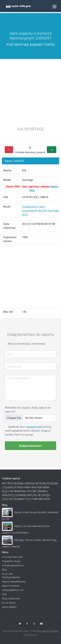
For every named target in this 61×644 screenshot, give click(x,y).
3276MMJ (21, 495)
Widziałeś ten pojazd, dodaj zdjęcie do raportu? (28, 410)
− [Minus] (9, 150)
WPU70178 (34, 495)
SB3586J (19, 483)
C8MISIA (30, 483)
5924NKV (19, 499)
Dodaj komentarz (31, 446)
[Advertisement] (30, 94)
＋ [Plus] (52, 150)
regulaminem (34, 427)
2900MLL (43, 491)
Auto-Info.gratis (22, 631)
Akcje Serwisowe (11, 598)
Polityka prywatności (13, 565)
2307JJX (46, 495)
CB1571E (7, 499)
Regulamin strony (11, 561)
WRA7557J (8, 495)
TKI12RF (31, 491)
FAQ (4, 594)
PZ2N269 (52, 483)
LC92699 (7, 487)
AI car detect (9, 603)
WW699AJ (20, 491)
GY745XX (18, 487)
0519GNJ (41, 483)
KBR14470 (44, 499)
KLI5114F (8, 491)
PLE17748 (31, 499)
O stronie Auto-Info (12, 557)
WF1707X (7, 483)
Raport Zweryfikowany (14, 581)
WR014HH (30, 487)
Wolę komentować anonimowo (27, 344)
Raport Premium (11, 586)
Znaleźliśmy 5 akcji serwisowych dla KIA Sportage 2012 (40, 210)
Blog (4, 570)
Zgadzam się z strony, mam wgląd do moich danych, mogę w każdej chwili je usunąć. (28, 431)
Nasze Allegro (9, 607)
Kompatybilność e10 (13, 590)
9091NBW (43, 487)
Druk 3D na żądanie (50, 631)
